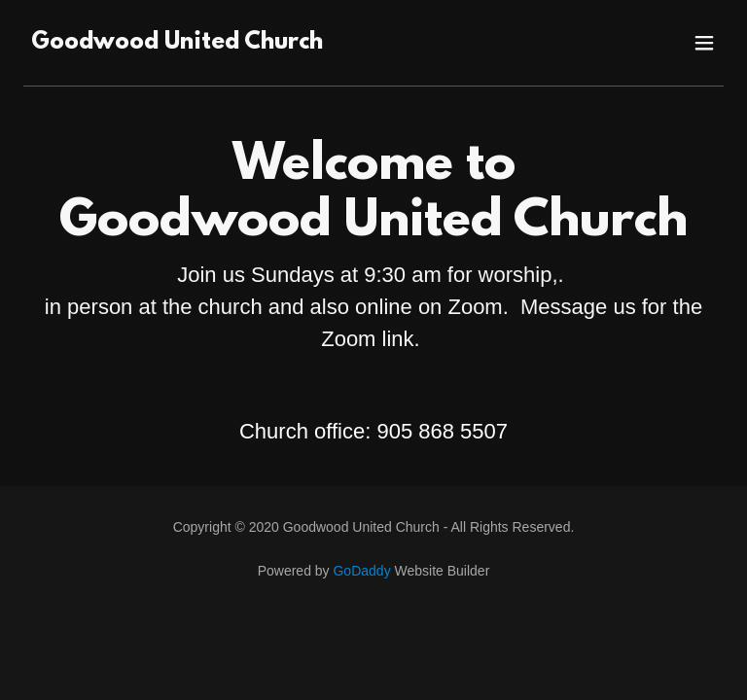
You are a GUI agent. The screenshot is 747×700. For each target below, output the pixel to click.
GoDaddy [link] (361, 571)
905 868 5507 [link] (442, 431)
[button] (704, 43)
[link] (177, 43)
